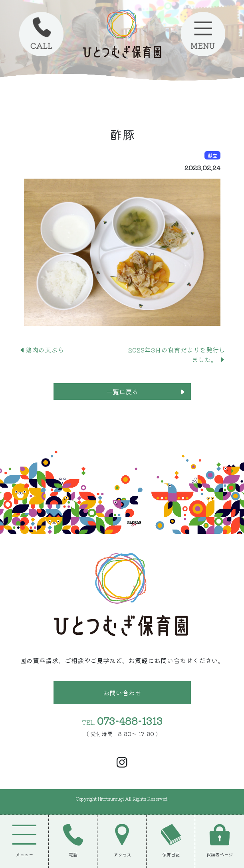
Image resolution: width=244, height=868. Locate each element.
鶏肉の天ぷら (42, 350)
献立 (212, 155)
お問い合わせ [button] (122, 693)
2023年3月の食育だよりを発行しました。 (177, 354)
